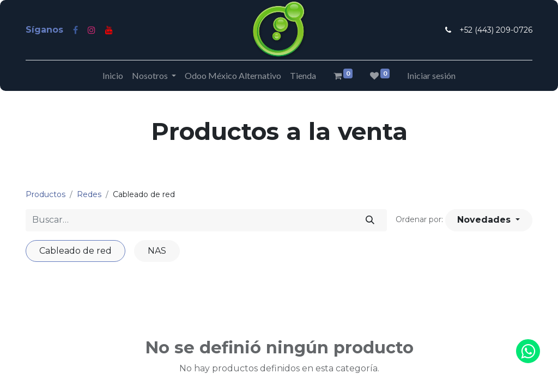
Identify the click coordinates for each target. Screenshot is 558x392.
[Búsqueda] (370, 220)
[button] (489, 220)
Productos (46, 194)
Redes (89, 194)
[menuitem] (113, 76)
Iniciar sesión (431, 75)
